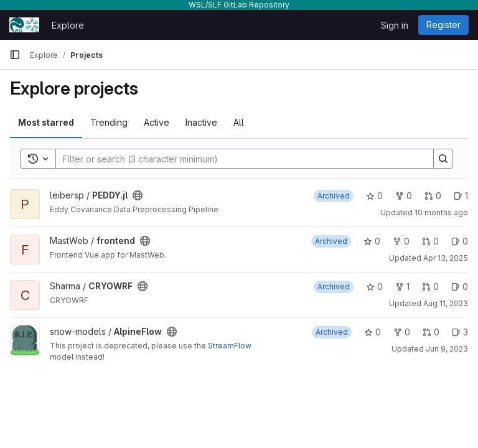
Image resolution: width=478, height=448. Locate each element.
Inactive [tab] (201, 122)
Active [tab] (157, 122)
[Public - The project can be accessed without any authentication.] (138, 195)
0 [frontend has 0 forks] (401, 241)
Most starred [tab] (46, 122)
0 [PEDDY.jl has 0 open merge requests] (433, 196)
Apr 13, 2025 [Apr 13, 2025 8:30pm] (446, 258)
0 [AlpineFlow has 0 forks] (402, 332)
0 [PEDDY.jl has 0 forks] (404, 196)
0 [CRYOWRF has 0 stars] (374, 287)
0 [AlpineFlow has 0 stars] (373, 332)
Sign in (395, 25)
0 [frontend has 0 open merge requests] (430, 241)
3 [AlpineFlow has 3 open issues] (460, 332)
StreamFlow (230, 346)
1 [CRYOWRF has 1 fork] (402, 287)
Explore (68, 25)
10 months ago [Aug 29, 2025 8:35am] (441, 212)
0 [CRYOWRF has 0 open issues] (460, 287)
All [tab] (239, 122)
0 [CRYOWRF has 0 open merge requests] (430, 287)
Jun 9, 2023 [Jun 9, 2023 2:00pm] (447, 349)
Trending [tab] (109, 122)
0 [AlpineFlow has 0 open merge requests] (431, 332)
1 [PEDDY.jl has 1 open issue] (461, 196)
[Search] (238, 159)
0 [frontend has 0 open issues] (460, 241)
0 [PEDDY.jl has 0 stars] (374, 196)
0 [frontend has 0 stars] (372, 241)
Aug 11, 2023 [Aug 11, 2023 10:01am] (446, 303)
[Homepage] (24, 25)
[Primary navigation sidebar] (15, 55)
